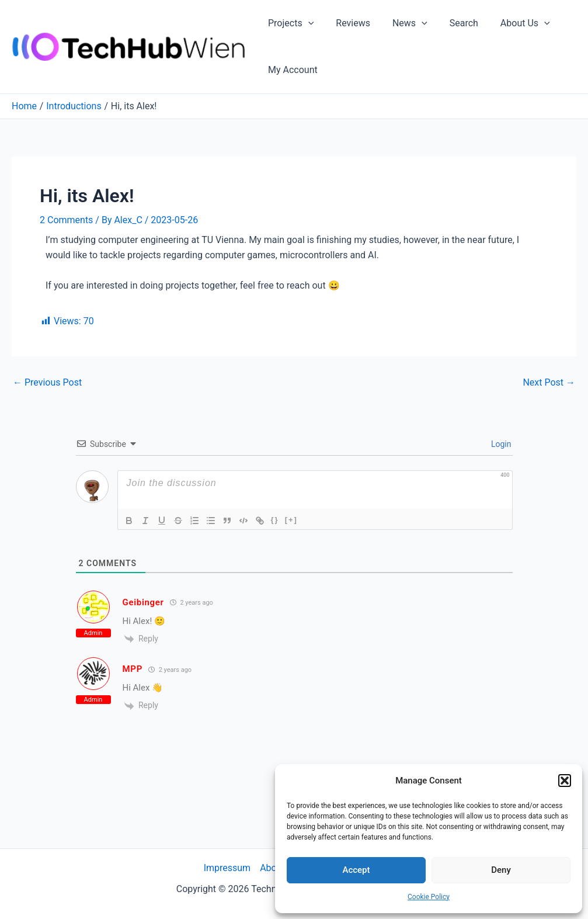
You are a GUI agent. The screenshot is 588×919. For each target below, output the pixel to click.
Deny (501, 870)
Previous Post (47, 383)
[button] (565, 781)
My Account (291, 70)
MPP (133, 669)
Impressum (227, 868)
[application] (307, 23)
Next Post (549, 383)
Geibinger (143, 602)
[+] (291, 520)
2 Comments (66, 220)
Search (452, 23)
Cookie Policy (429, 897)
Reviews (348, 23)
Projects (289, 23)
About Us (509, 23)
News (401, 23)
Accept (356, 870)
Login (500, 444)
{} (275, 520)
